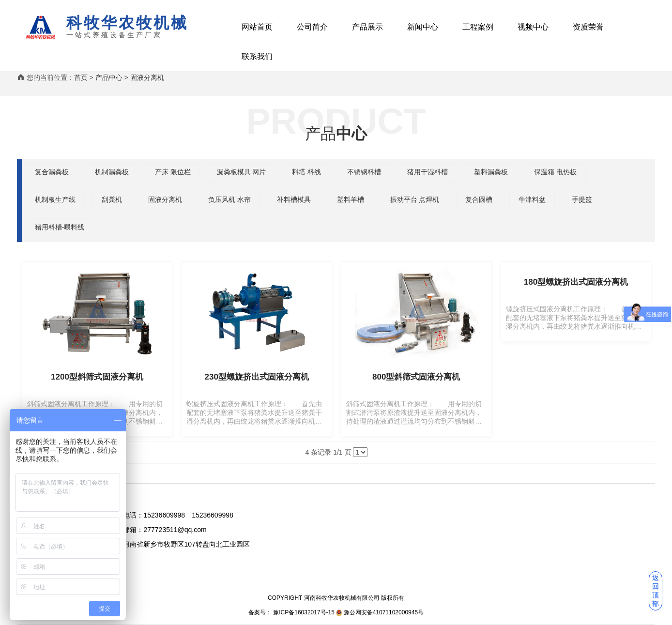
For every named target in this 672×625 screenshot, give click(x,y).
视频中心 (533, 27)
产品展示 (367, 27)
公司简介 (312, 27)
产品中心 (109, 77)
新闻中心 (423, 27)
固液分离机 (147, 77)
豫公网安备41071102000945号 (384, 612)
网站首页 (257, 27)
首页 (81, 77)
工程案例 (478, 27)
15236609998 (164, 515)
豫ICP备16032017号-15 (303, 612)
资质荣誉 (588, 27)
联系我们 (257, 56)
